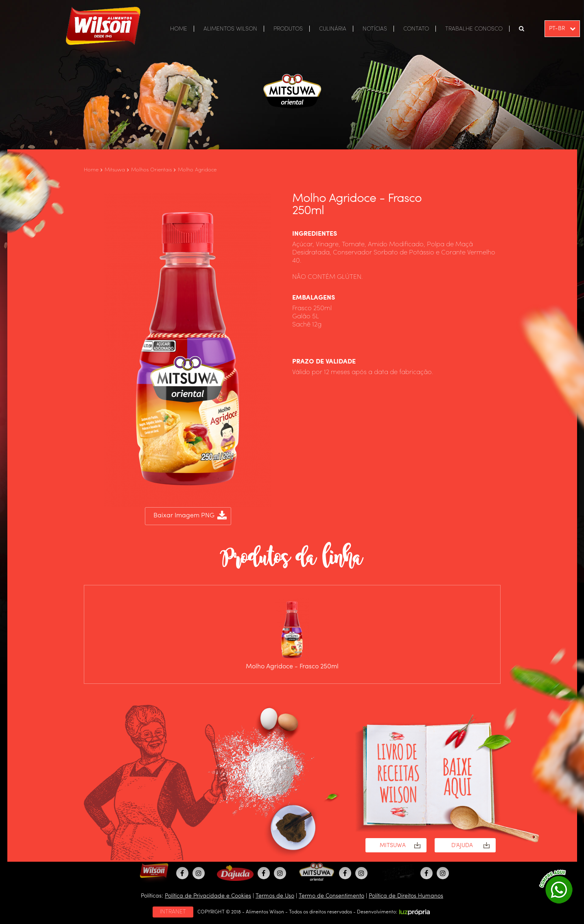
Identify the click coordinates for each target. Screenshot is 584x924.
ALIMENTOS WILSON (230, 29)
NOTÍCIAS (375, 29)
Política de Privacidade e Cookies (208, 896)
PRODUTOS (288, 29)
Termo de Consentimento (331, 896)
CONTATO (416, 29)
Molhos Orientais (151, 170)
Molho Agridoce (197, 170)
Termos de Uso (275, 896)
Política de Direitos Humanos (406, 896)
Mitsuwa (115, 170)
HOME (179, 29)
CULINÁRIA (333, 29)
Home (91, 170)
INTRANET (173, 912)
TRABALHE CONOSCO (474, 29)
